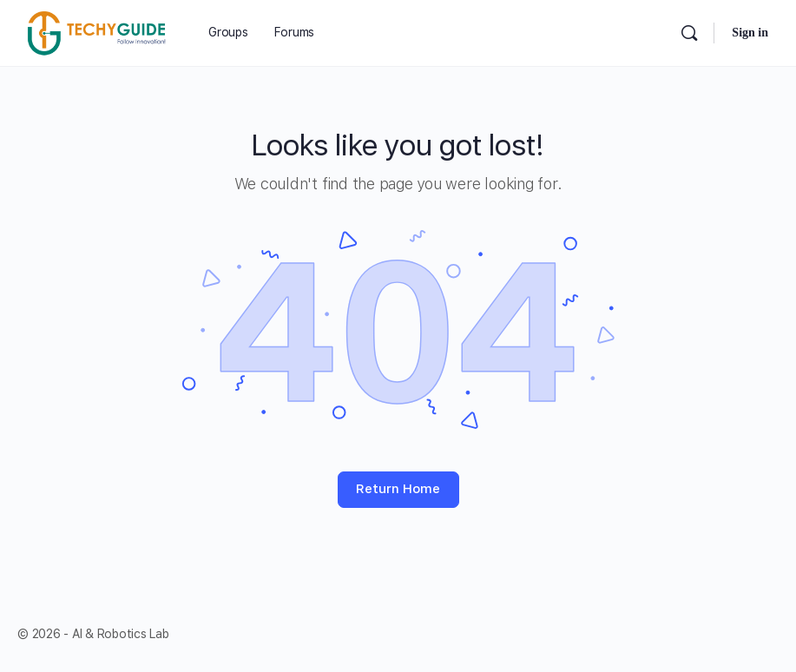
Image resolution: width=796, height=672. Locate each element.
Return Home (398, 489)
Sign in (750, 33)
